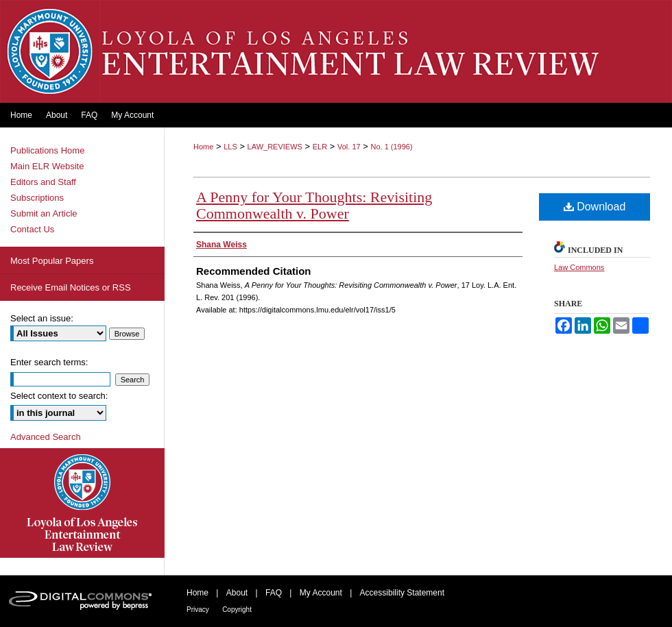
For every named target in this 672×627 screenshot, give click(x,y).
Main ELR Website (47, 166)
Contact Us (32, 229)
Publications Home (47, 150)
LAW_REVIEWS (275, 147)
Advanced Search (46, 437)
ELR (320, 147)
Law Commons (579, 267)
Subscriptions (37, 198)
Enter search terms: (49, 362)
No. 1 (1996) (391, 147)
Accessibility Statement (402, 593)
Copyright (237, 610)
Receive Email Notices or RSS (71, 287)
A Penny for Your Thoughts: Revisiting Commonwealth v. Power (314, 205)
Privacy (198, 610)
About (237, 593)
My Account (321, 593)
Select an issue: (42, 318)
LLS (230, 147)
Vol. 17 (349, 147)
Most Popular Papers (52, 261)
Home (203, 147)
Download (595, 207)
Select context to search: (59, 396)
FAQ (274, 593)
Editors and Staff (43, 182)
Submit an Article (44, 213)
